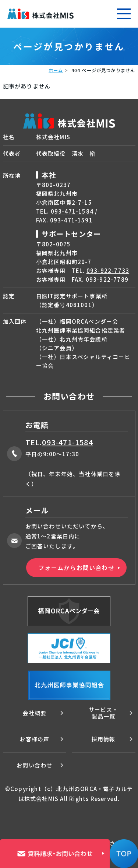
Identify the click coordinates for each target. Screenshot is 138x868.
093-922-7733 (108, 270)
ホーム (56, 70)
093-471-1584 (72, 211)
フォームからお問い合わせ (76, 567)
